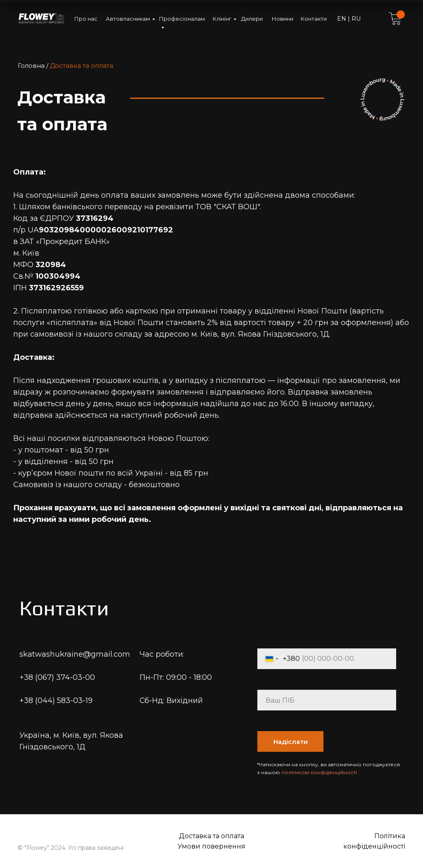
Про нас (86, 19)
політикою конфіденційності (319, 772)
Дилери (252, 19)
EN (342, 19)
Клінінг (222, 19)
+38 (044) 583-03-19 (56, 701)
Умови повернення (211, 846)
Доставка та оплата (211, 836)
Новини (283, 19)
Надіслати (291, 742)
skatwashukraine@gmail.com (75, 654)
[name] (327, 700)
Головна (31, 66)
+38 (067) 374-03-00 (57, 677)
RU (355, 19)
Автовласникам (128, 19)
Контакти (314, 19)
